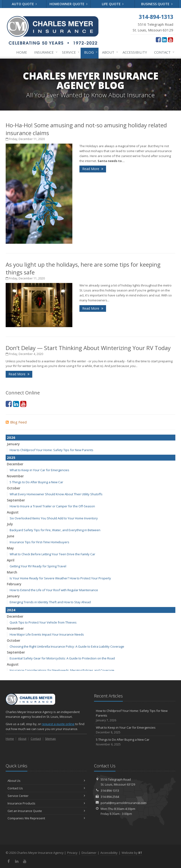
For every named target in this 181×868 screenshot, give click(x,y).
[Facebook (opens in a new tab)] (158, 39)
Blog (90, 52)
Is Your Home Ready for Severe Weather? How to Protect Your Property (60, 578)
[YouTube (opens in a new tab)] (171, 39)
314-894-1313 (110, 791)
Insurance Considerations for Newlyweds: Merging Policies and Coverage (62, 670)
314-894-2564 (110, 797)
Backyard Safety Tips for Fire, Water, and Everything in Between (55, 530)
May (10, 548)
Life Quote (113, 4)
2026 (11, 437)
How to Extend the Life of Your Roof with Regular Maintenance (54, 590)
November (15, 476)
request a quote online (58, 724)
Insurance (45, 52)
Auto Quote (24, 4)
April (11, 560)
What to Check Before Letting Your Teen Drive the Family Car (52, 554)
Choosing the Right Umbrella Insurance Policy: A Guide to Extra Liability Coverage (67, 646)
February (14, 584)
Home (22, 52)
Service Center (46, 796)
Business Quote (157, 4)
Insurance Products (46, 803)
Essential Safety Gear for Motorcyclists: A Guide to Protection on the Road (62, 658)
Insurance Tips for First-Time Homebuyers (39, 542)
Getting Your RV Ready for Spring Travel (38, 566)
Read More (93, 169)
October (14, 488)
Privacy (72, 853)
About (109, 52)
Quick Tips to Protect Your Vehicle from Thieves (43, 622)
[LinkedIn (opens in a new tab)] (164, 39)
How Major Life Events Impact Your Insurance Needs (47, 634)
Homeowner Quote (68, 4)
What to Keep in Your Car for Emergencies (39, 470)
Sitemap (50, 739)
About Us (46, 781)
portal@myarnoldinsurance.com (124, 803)
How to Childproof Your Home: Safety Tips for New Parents (51, 450)
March (12, 572)
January (13, 444)
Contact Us (46, 788)
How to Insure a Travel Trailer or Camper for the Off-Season (52, 506)
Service (70, 52)
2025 (11, 458)
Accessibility (135, 52)
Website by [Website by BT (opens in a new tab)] (132, 853)
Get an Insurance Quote (46, 811)
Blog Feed (16, 422)
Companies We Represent (46, 818)
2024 (11, 610)
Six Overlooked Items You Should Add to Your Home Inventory (54, 518)
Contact (163, 52)
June (10, 536)
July (10, 524)
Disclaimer (89, 853)
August (13, 512)
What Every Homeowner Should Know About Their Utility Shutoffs (56, 494)
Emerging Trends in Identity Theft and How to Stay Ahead (50, 602)
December (15, 464)
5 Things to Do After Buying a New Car (36, 482)
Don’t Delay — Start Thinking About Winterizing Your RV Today (88, 348)
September (16, 500)
